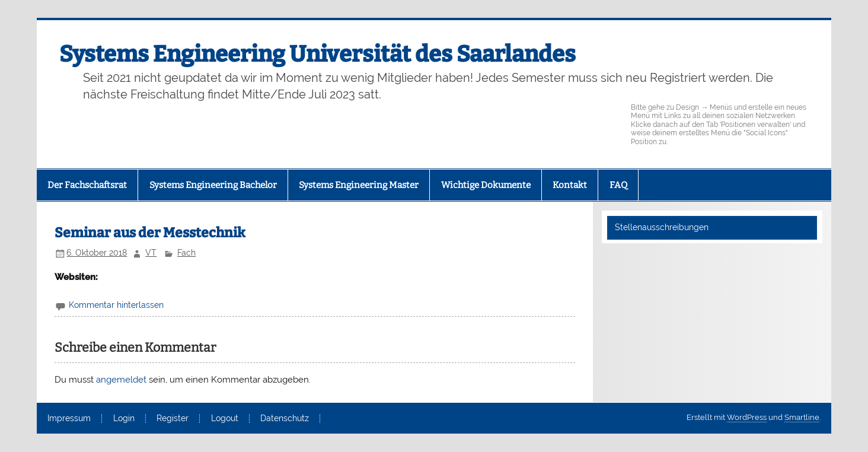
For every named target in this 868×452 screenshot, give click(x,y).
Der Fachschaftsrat (87, 185)
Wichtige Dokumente (486, 185)
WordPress (747, 417)
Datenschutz (285, 419)
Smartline (802, 417)
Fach (186, 253)
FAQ (618, 185)
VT (151, 253)
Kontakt (570, 185)
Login (124, 419)
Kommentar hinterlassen (116, 305)
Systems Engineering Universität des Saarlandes (317, 54)
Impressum (69, 419)
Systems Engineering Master (359, 185)
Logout (225, 419)
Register (173, 419)
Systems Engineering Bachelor (213, 185)
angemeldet (121, 380)
